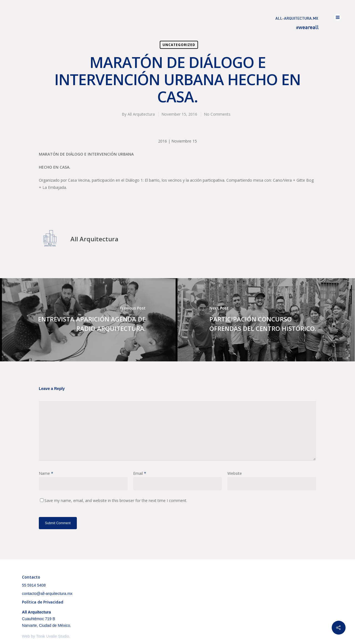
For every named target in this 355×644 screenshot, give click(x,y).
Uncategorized (179, 45)
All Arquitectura (141, 114)
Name (46, 473)
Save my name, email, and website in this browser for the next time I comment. (116, 500)
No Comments (217, 114)
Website (235, 473)
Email (140, 473)
